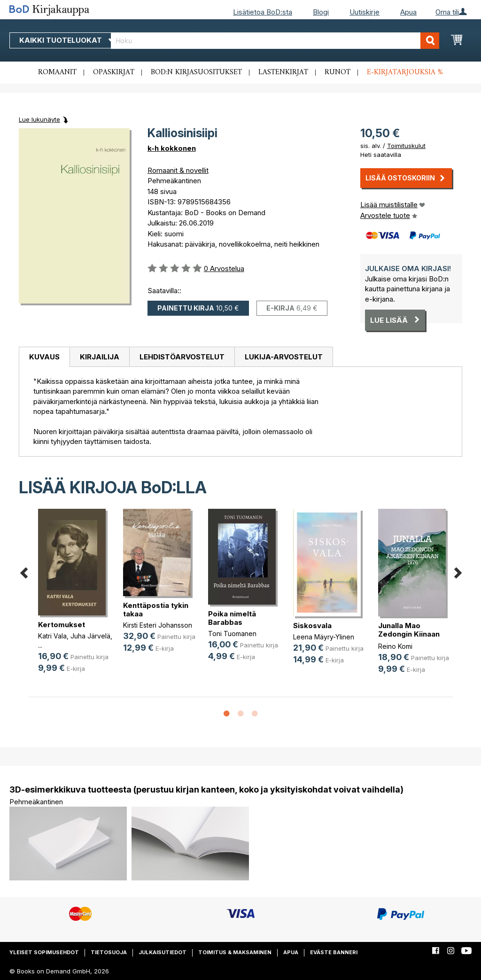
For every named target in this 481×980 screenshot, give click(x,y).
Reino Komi (395, 646)
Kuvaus (44, 357)
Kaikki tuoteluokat (67, 40)
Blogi (321, 12)
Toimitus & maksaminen (235, 952)
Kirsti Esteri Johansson (158, 625)
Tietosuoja (109, 952)
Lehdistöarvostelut (182, 357)
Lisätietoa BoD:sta (263, 12)
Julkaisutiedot (163, 952)
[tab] (44, 357)
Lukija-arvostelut (284, 357)
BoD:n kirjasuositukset (196, 72)
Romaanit (57, 72)
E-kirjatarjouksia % (405, 72)
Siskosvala (312, 626)
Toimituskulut (406, 146)
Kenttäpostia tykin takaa (156, 610)
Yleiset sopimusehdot (44, 952)
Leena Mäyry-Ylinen (324, 637)
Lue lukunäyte (39, 119)
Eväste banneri (334, 952)
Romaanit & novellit (178, 170)
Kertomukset (62, 625)
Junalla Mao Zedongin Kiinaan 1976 (409, 634)
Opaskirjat (114, 72)
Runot (337, 72)
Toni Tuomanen (232, 634)
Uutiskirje (365, 12)
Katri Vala (52, 636)
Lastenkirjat (283, 72)
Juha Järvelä (90, 636)
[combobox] (275, 41)
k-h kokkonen (172, 148)
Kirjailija (100, 357)
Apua (408, 12)
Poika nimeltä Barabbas (232, 618)
